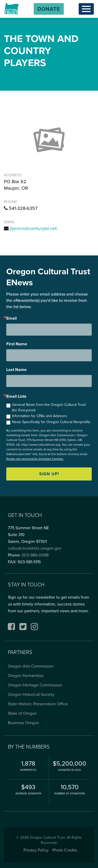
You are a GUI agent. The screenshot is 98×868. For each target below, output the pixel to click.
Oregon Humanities (26, 676)
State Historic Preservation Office (38, 704)
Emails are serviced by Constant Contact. (35, 459)
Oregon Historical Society (31, 694)
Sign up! (49, 474)
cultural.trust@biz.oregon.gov (35, 548)
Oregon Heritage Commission (35, 685)
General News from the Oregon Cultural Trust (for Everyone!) (49, 407)
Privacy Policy (36, 850)
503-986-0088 (35, 555)
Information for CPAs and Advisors (40, 416)
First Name (17, 344)
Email (11, 318)
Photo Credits (65, 850)
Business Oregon (23, 723)
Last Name (16, 370)
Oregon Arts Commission (31, 666)
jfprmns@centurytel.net (33, 228)
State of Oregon (22, 713)
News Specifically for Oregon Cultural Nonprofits (51, 422)
